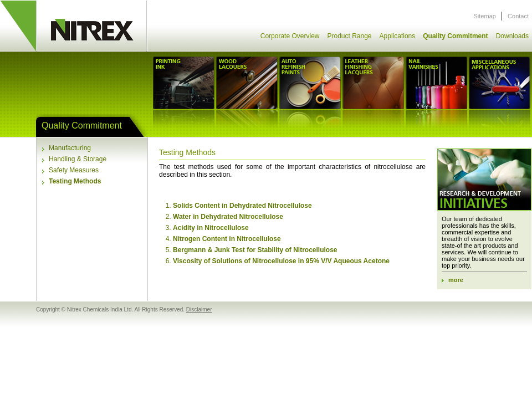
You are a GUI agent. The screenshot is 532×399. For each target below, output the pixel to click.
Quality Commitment (455, 36)
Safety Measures (74, 170)
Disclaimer (199, 310)
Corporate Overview (290, 36)
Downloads (512, 36)
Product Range (349, 36)
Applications (398, 36)
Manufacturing (70, 148)
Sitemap (485, 16)
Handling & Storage (78, 159)
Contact (518, 16)
